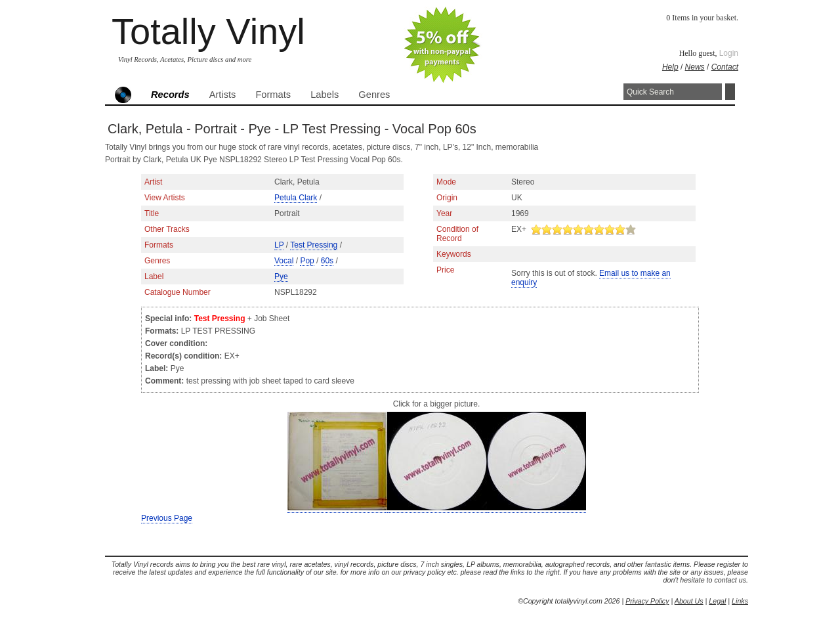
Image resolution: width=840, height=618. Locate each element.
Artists (223, 95)
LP (279, 245)
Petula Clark (296, 198)
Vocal (284, 261)
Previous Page (167, 518)
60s (327, 261)
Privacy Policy (647, 601)
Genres (374, 95)
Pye (281, 276)
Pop (307, 261)
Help (670, 67)
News (695, 67)
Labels (325, 95)
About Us (689, 601)
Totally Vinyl (208, 31)
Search (730, 92)
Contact (725, 67)
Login (729, 53)
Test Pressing (314, 245)
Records (170, 95)
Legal (717, 601)
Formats (273, 95)
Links (740, 601)
